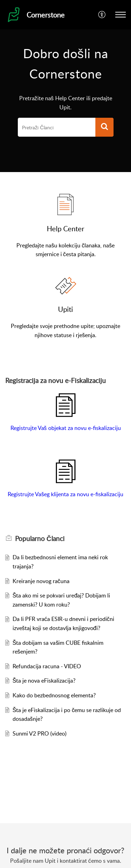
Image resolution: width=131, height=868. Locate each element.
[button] (102, 15)
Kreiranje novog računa (41, 581)
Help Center (65, 228)
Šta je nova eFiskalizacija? (44, 681)
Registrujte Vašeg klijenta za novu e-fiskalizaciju (65, 494)
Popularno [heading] (40, 539)
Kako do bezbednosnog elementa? (54, 695)
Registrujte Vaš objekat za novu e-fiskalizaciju (66, 428)
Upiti (65, 309)
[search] (57, 127)
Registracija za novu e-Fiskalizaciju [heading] (56, 381)
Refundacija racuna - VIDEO (47, 666)
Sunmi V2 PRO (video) (39, 733)
